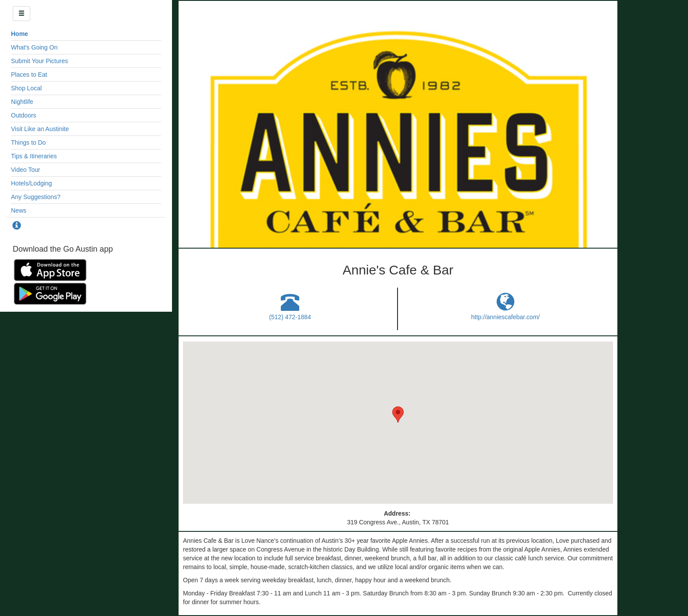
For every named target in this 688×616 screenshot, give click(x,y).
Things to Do (28, 142)
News (19, 210)
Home (20, 34)
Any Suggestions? (36, 197)
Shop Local (26, 88)
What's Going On (34, 47)
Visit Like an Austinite (40, 129)
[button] (398, 415)
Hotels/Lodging (31, 183)
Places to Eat (29, 75)
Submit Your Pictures (39, 61)
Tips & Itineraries (34, 156)
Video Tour (25, 170)
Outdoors (24, 115)
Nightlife (22, 102)
